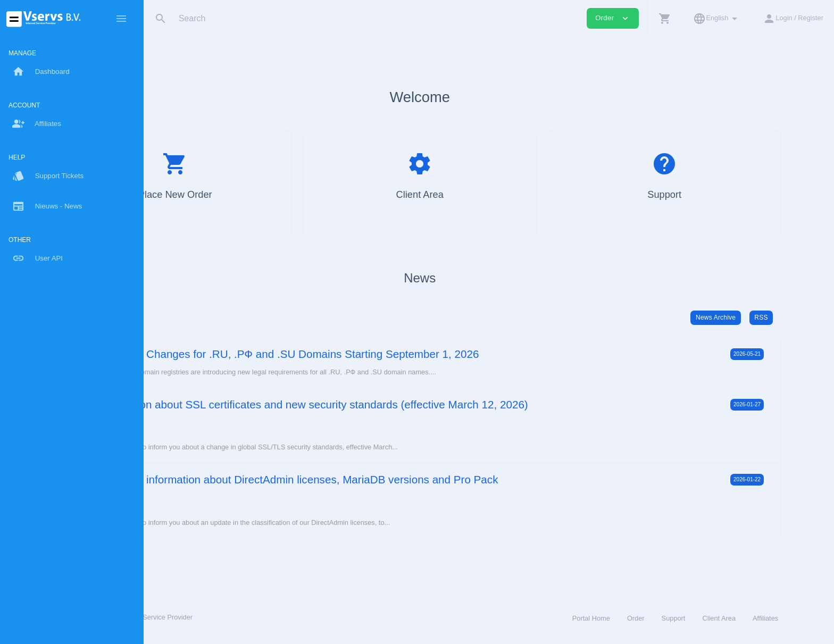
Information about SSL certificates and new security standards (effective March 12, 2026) (409, 404)
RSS (803, 317)
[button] (665, 18)
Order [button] (613, 18)
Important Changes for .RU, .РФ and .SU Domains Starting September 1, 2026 (384, 354)
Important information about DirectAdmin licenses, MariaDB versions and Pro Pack (394, 479)
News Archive (758, 317)
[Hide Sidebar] (121, 19)
